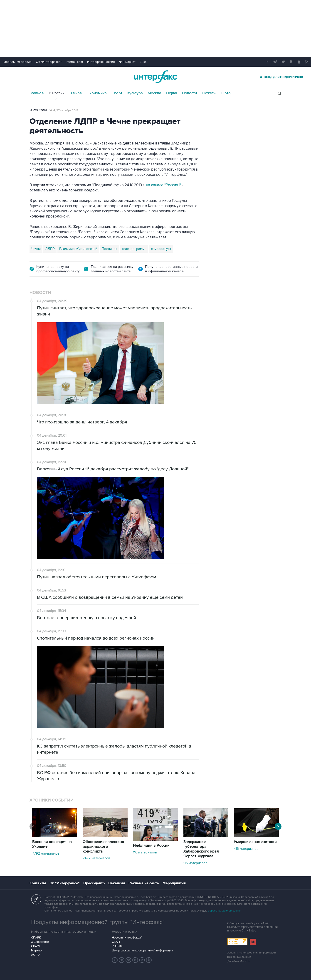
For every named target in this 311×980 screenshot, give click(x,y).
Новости (189, 93)
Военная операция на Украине (52, 844)
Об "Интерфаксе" (49, 62)
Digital (172, 93)
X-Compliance (40, 942)
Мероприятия (174, 883)
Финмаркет (127, 62)
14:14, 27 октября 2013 (64, 110)
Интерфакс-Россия (101, 62)
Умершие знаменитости (255, 842)
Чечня (36, 249)
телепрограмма (134, 249)
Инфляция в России (151, 846)
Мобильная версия (17, 62)
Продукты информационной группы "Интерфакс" (98, 922)
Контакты (38, 883)
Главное (37, 93)
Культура (135, 93)
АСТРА (36, 955)
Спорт (117, 93)
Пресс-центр (94, 883)
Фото (226, 93)
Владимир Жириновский (78, 249)
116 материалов (145, 852)
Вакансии (117, 883)
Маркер (36, 951)
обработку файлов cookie (224, 911)
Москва (154, 93)
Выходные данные (239, 957)
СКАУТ (36, 946)
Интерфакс (155, 77)
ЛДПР (50, 249)
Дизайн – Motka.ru (239, 961)
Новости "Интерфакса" (127, 938)
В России (57, 93)
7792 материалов (46, 853)
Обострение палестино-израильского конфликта (104, 847)
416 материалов (246, 849)
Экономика (97, 93)
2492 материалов (96, 858)
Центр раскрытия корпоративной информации (142, 951)
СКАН (116, 942)
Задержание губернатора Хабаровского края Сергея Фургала (201, 849)
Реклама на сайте (144, 883)
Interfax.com (74, 62)
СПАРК (36, 938)
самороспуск (161, 249)
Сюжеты (209, 93)
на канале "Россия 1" (164, 185)
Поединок (110, 249)
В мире (76, 93)
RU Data (117, 946)
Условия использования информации (252, 953)
